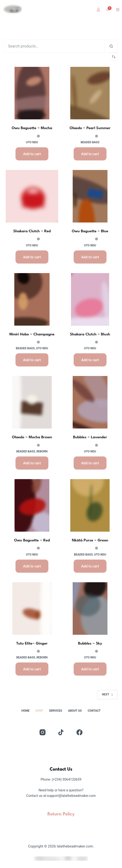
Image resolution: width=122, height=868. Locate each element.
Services (56, 711)
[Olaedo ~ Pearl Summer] (90, 93)
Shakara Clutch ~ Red (32, 231)
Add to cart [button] (32, 154)
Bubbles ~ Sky (90, 644)
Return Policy (61, 814)
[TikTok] (61, 732)
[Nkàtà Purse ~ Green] (90, 505)
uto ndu (32, 142)
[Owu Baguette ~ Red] (32, 505)
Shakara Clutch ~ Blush (90, 334)
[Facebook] (79, 732)
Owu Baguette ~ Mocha (32, 128)
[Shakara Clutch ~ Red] (32, 196)
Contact (94, 711)
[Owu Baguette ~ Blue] (90, 196)
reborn (42, 451)
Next (108, 694)
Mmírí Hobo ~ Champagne (32, 334)
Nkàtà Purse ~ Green (90, 540)
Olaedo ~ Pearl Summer (90, 128)
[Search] (111, 46)
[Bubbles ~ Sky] (90, 609)
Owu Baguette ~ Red (32, 540)
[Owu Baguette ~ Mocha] (32, 93)
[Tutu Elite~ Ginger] (32, 609)
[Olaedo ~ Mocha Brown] (32, 402)
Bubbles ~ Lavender (90, 437)
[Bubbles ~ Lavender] (90, 402)
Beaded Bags (90, 142)
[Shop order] (114, 57)
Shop (39, 711)
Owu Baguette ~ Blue (90, 231)
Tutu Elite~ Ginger (32, 644)
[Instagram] (43, 732)
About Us (75, 711)
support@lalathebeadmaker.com (71, 796)
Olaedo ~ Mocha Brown (32, 437)
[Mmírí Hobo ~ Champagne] (32, 299)
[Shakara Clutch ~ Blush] (90, 299)
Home (25, 711)
